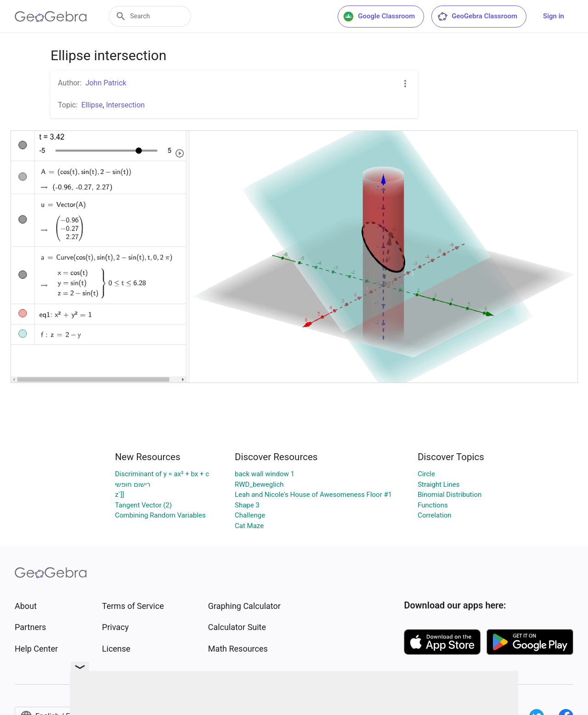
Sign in (554, 16)
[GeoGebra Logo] (51, 17)
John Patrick (106, 83)
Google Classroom (379, 17)
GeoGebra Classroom (477, 17)
